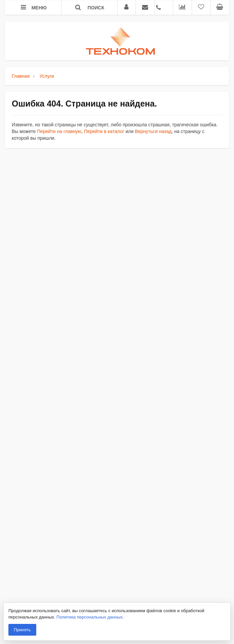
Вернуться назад (153, 131)
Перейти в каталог (104, 131)
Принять (22, 630)
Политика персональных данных (89, 617)
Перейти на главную (59, 131)
